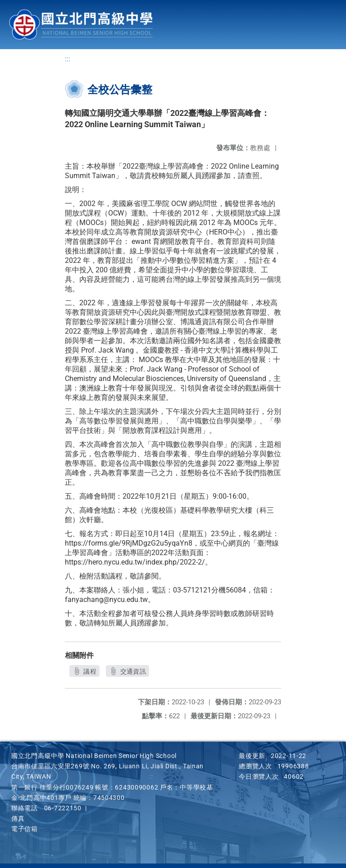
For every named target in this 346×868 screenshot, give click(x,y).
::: (68, 59)
